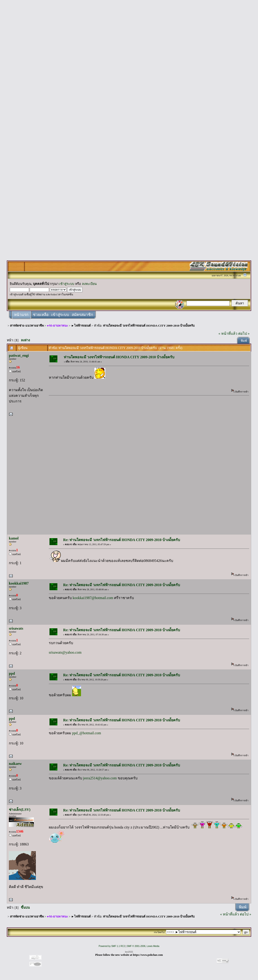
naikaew (15, 764)
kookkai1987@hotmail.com (93, 598)
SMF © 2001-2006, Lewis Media (143, 946)
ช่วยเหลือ (41, 315)
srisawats (16, 628)
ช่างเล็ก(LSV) (20, 810)
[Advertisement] (129, 71)
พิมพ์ (244, 341)
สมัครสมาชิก (82, 315)
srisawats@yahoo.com (65, 652)
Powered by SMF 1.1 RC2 (112, 946)
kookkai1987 (19, 583)
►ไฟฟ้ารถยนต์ (81, 326)
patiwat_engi (19, 355)
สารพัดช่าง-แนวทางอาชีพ (27, 326)
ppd (12, 673)
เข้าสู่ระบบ (67, 284)
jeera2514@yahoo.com (100, 778)
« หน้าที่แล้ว (228, 333)
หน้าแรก (21, 315)
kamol (14, 538)
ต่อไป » (244, 333)
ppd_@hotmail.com (87, 733)
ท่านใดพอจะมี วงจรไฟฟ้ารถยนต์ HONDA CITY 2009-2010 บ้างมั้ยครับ (149, 326)
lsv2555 (129, 952)
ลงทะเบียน (89, 284)
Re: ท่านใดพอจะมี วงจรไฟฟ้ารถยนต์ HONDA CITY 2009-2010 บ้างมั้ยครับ (121, 540)
